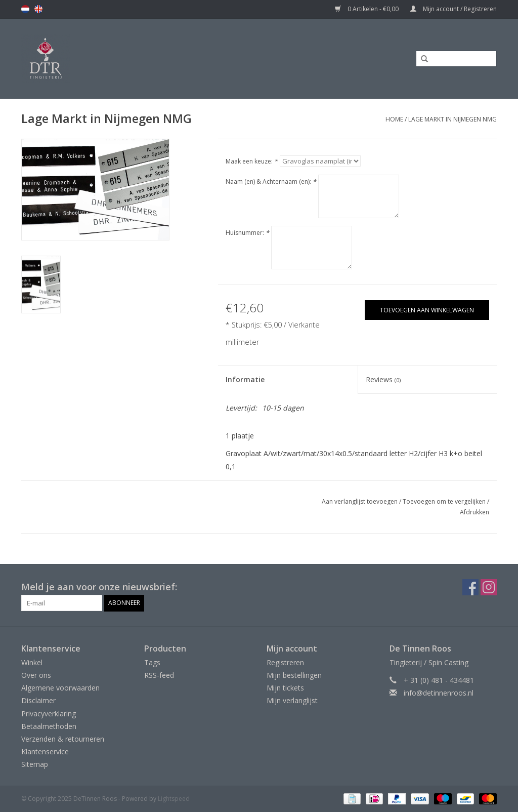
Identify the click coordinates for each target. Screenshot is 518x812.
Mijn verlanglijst (292, 700)
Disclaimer (38, 700)
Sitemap (35, 764)
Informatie (245, 379)
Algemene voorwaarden (60, 688)
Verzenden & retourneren (63, 739)
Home (394, 119)
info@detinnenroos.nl (439, 693)
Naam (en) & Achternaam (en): (271, 181)
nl (25, 9)
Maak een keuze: (252, 161)
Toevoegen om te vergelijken (445, 501)
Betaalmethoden (49, 726)
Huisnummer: (247, 233)
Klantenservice (45, 752)
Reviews (383, 379)
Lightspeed (174, 799)
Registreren (285, 662)
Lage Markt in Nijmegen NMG (452, 119)
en (38, 9)
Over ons (36, 675)
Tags (152, 662)
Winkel (32, 662)
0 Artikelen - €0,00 (368, 9)
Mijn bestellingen (294, 675)
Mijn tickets (285, 688)
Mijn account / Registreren (454, 9)
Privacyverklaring (49, 714)
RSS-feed (159, 675)
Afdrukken (474, 512)
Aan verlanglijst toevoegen (360, 501)
